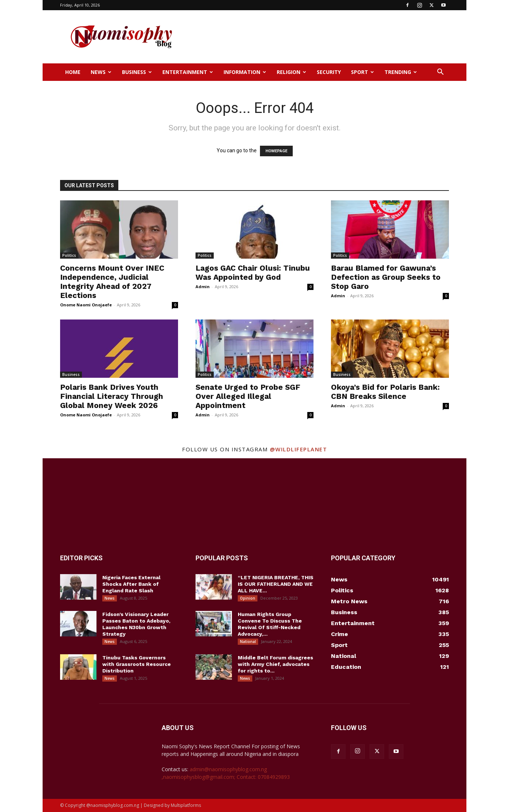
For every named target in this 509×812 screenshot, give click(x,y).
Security (329, 72)
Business (137, 72)
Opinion (248, 598)
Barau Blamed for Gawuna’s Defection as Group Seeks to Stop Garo (386, 277)
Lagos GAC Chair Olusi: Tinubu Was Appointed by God (253, 272)
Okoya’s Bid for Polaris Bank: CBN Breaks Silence (385, 392)
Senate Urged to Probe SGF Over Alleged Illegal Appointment (248, 396)
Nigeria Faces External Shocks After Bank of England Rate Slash (131, 584)
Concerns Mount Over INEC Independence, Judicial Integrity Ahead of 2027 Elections (112, 282)
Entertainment (188, 72)
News (101, 72)
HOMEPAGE (276, 151)
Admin (203, 287)
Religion (291, 72)
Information (245, 72)
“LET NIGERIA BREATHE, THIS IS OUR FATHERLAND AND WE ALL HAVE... (276, 584)
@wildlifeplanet (299, 449)
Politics (69, 255)
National (248, 642)
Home (73, 72)
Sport (362, 72)
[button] (440, 73)
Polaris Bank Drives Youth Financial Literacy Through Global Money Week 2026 (112, 396)
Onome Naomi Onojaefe (86, 305)
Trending (401, 72)
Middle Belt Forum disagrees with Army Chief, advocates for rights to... (275, 664)
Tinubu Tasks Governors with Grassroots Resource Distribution (137, 664)
